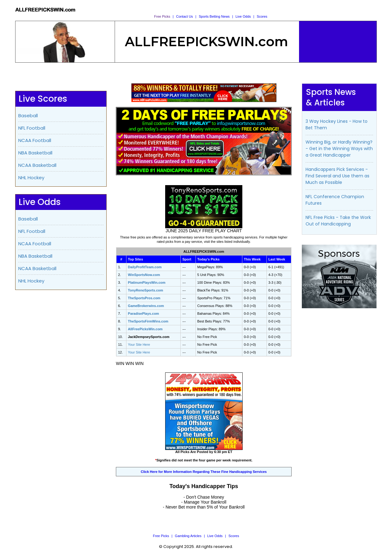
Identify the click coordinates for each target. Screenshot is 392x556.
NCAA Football (35, 140)
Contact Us (184, 16)
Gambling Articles (188, 536)
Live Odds (243, 16)
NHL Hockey (31, 178)
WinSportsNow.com (144, 275)
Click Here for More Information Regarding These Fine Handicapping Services (204, 472)
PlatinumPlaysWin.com (147, 282)
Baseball (28, 116)
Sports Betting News (214, 16)
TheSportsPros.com (144, 298)
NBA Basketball (35, 153)
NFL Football (32, 128)
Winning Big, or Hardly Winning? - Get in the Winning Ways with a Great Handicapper (339, 149)
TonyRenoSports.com (145, 290)
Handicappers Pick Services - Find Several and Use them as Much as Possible (337, 176)
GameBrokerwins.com (146, 306)
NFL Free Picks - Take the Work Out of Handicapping (338, 221)
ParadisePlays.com (143, 314)
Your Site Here (139, 345)
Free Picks (162, 16)
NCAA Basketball (37, 165)
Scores (262, 16)
